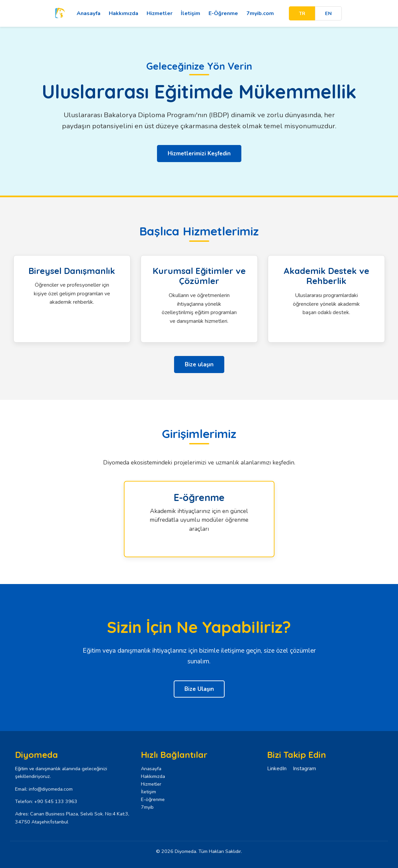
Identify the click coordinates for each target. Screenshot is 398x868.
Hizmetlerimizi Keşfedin (199, 154)
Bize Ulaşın (199, 689)
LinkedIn (277, 769)
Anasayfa (89, 13)
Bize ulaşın (199, 365)
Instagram (304, 769)
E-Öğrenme (223, 13)
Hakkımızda (124, 13)
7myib (147, 807)
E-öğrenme (153, 799)
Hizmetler (160, 13)
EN (328, 13)
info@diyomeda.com (51, 789)
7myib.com (260, 13)
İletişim (190, 13)
